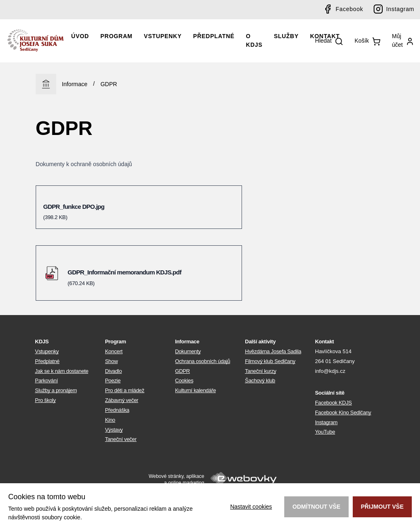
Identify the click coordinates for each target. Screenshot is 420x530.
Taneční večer (121, 439)
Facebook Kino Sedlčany (343, 412)
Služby (286, 36)
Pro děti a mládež (125, 390)
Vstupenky (163, 36)
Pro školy (45, 400)
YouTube (325, 432)
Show (111, 361)
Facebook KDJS (333, 403)
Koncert (114, 351)
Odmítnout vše (316, 507)
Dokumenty (188, 351)
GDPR (109, 84)
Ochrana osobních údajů (203, 361)
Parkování (46, 380)
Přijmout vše (382, 507)
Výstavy (114, 430)
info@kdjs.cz (330, 371)
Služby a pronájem (56, 390)
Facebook (349, 9)
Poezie (113, 380)
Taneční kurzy (260, 371)
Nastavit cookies (251, 507)
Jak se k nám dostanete (62, 371)
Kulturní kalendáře (196, 390)
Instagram (400, 9)
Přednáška (117, 410)
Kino (110, 420)
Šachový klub (260, 380)
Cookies (184, 380)
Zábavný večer (122, 400)
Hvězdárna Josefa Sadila (273, 351)
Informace (75, 84)
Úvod (80, 36)
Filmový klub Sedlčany (270, 361)
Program (116, 36)
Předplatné (214, 36)
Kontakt (325, 36)
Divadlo (113, 371)
